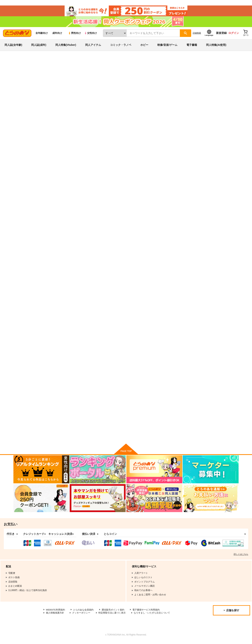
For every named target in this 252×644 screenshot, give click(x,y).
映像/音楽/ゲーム (167, 46)
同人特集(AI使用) (216, 46)
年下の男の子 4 (65, 409)
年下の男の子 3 (213, 241)
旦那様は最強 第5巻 (99, 81)
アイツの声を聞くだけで (181, 409)
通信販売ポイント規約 (113, 612)
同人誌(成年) (39, 46)
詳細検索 (197, 34)
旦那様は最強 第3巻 (178, 160)
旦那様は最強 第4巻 (141, 160)
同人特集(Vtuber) (66, 46)
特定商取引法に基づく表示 (112, 615)
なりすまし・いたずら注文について (152, 615)
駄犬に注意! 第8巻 (140, 241)
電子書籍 (192, 46)
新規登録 (221, 34)
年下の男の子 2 (65, 325)
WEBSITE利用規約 (56, 612)
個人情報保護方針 (55, 615)
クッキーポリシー (81, 615)
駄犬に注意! (63, 241)
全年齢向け (42, 34)
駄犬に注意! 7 (101, 409)
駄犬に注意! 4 (138, 325)
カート (81, 180)
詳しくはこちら (241, 556)
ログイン (234, 34)
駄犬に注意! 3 (175, 325)
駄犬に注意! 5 (175, 241)
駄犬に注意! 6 (101, 325)
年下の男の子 (101, 241)
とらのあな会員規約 (83, 612)
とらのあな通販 (21, 63)
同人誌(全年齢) (13, 46)
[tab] (77, 98)
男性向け (75, 34)
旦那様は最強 (125, 81)
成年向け (57, 34)
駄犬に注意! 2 (212, 325)
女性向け (91, 34)
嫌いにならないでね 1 (216, 409)
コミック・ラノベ (121, 46)
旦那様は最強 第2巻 (215, 160)
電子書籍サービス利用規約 (146, 612)
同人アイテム (93, 46)
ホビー (144, 46)
